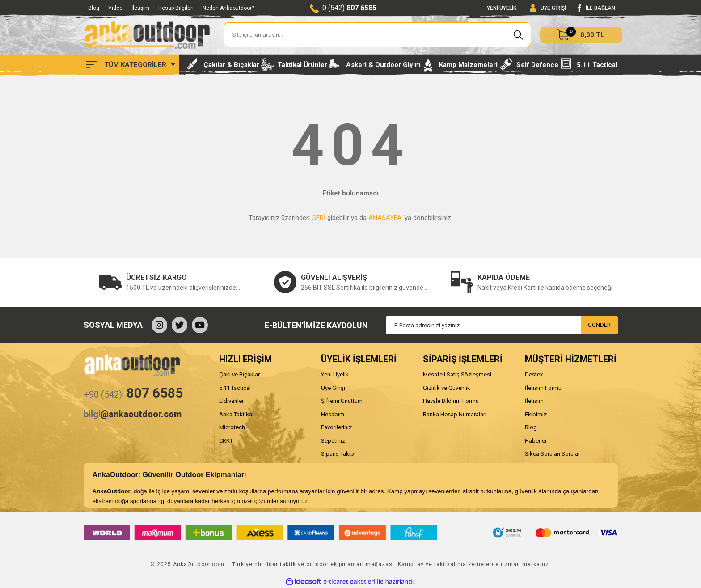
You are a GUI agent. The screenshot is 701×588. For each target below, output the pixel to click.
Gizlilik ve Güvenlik (447, 388)
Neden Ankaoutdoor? (228, 8)
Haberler (536, 441)
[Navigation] (131, 65)
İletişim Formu (543, 388)
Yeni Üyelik (335, 374)
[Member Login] (548, 8)
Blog (94, 8)
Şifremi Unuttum (342, 401)
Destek (534, 374)
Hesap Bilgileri (176, 8)
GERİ (319, 218)
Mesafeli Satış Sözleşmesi (457, 374)
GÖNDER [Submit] (599, 325)
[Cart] (581, 35)
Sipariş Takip (338, 454)
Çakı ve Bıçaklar (239, 374)
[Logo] (147, 35)
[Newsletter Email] (502, 325)
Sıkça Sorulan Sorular (552, 454)
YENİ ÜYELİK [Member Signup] (502, 8)
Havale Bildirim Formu (451, 401)
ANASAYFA (385, 218)
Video (115, 8)
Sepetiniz (333, 441)
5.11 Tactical (235, 388)
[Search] (378, 35)
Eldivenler (231, 401)
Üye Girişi (333, 388)
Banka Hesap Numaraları (455, 414)
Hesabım (333, 414)
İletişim (140, 8)
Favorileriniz (336, 427)
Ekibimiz (536, 414)
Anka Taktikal (236, 414)
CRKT (226, 441)
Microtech (232, 427)
